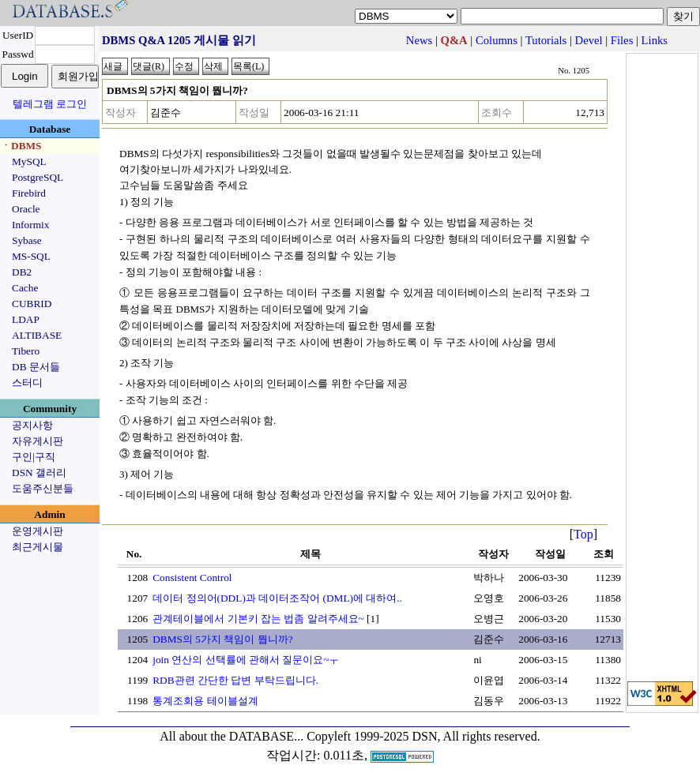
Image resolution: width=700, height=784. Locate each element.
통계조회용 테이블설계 (205, 701)
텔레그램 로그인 (50, 104)
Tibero (26, 351)
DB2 (22, 272)
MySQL (29, 161)
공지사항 (32, 425)
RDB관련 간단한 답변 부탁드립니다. (235, 680)
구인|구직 (34, 457)
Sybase (27, 240)
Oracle (26, 209)
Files (622, 40)
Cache (25, 288)
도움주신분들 (43, 488)
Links (655, 40)
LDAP (26, 319)
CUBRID (32, 304)
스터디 (27, 383)
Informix (30, 225)
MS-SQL (31, 256)
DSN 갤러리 (39, 473)
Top (583, 534)
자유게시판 (38, 441)
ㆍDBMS (21, 146)
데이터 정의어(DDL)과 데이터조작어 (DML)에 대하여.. (277, 598)
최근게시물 (38, 547)
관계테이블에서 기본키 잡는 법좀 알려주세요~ (258, 619)
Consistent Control (192, 578)
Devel (589, 40)
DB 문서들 (36, 367)
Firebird (29, 193)
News (419, 40)
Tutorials (546, 40)
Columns (497, 40)
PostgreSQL (38, 177)
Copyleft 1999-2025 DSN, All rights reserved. (423, 736)
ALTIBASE (37, 335)
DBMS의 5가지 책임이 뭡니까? (222, 639)
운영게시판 (38, 531)
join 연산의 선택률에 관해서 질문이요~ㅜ (246, 660)
